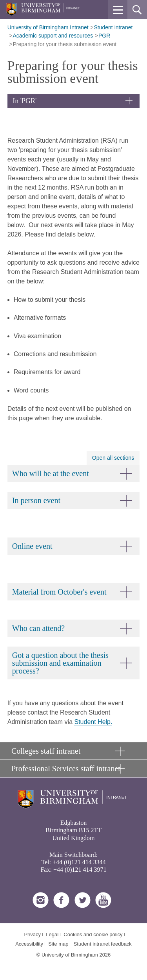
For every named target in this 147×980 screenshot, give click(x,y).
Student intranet (113, 27)
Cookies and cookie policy (93, 934)
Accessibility (29, 944)
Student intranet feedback (103, 944)
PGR (104, 36)
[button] (118, 10)
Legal (52, 934)
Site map (58, 944)
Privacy (32, 934)
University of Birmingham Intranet (48, 27)
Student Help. (93, 722)
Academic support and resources (53, 36)
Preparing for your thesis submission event (65, 44)
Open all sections (113, 458)
